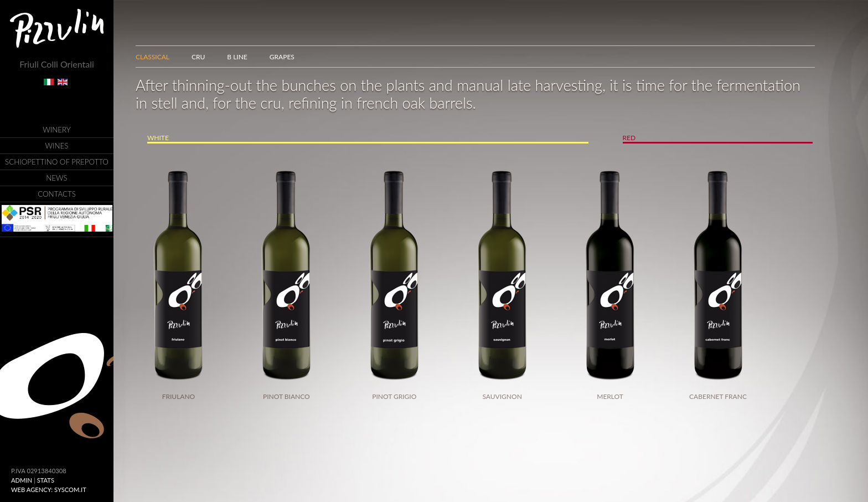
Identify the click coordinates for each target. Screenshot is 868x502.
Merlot (610, 396)
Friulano (179, 396)
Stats (46, 480)
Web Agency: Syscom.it (49, 490)
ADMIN (22, 480)
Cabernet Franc (718, 396)
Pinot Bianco (286, 396)
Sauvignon (502, 396)
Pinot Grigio (394, 396)
